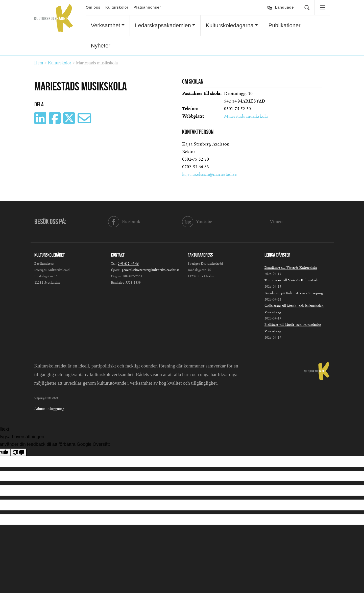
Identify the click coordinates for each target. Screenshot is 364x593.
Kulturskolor (117, 7)
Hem (39, 63)
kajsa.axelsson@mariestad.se (209, 175)
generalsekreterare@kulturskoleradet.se (151, 270)
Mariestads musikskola (246, 116)
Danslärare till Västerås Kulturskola (291, 268)
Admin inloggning (49, 409)
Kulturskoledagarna (230, 25)
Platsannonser (147, 7)
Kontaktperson (198, 132)
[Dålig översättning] (18, 452)
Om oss (93, 7)
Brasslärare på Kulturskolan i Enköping (294, 293)
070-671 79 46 (128, 264)
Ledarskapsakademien (163, 25)
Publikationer (284, 25)
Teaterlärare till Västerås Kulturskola (291, 280)
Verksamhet (106, 25)
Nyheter (101, 46)
